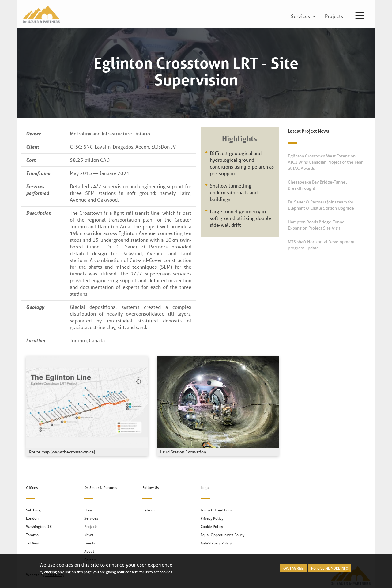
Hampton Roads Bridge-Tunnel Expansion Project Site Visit (317, 225)
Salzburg (33, 510)
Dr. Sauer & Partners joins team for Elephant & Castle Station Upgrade (321, 205)
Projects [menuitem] (334, 17)
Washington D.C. (40, 527)
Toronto (32, 535)
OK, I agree (293, 570)
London (32, 518)
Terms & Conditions (216, 510)
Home (89, 510)
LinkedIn (149, 510)
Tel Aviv (32, 543)
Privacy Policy (212, 518)
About (89, 551)
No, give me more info (330, 569)
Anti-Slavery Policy (216, 543)
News (89, 535)
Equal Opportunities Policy (222, 535)
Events (90, 543)
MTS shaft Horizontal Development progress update (321, 245)
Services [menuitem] (300, 17)
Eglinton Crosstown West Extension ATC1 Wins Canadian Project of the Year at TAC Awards (325, 162)
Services (91, 518)
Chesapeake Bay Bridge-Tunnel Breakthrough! (317, 185)
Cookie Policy (212, 527)
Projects (91, 527)
